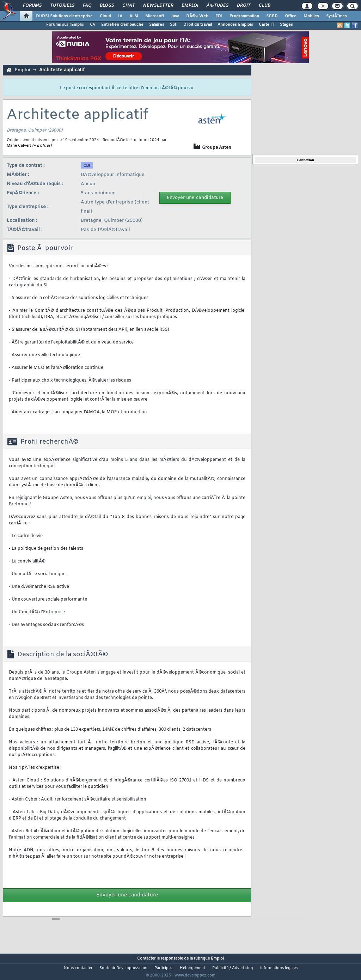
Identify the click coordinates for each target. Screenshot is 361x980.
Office (291, 16)
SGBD (272, 16)
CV (93, 25)
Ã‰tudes (218, 6)
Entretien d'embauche (122, 25)
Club (264, 6)
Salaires (157, 25)
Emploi (190, 6)
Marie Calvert (19, 146)
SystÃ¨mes (336, 16)
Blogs (107, 6)
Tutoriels (62, 6)
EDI (219, 16)
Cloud (105, 16)
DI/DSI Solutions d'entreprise (64, 16)
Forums (32, 6)
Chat (129, 6)
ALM (134, 16)
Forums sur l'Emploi (65, 25)
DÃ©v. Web (197, 16)
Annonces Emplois (235, 25)
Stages (286, 25)
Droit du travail (198, 25)
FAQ (87, 6)
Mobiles (311, 16)
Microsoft (155, 16)
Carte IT (267, 25)
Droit (244, 6)
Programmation (244, 16)
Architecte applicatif (62, 70)
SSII (174, 25)
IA (120, 16)
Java (175, 16)
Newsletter (158, 6)
